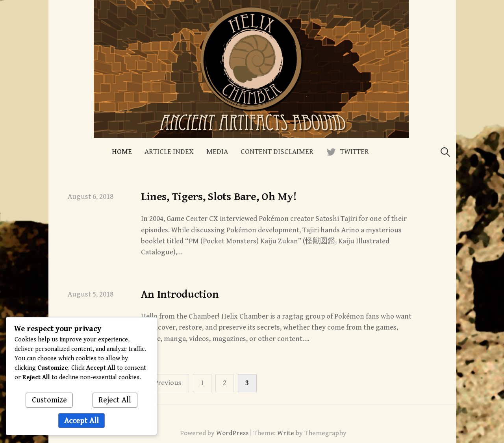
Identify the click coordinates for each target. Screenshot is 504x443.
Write (286, 433)
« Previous (165, 383)
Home (122, 152)
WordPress (232, 433)
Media (217, 152)
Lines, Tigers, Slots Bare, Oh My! (219, 197)
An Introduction (180, 295)
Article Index (169, 152)
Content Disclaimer (277, 152)
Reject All (115, 400)
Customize (49, 400)
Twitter (355, 152)
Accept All (82, 421)
